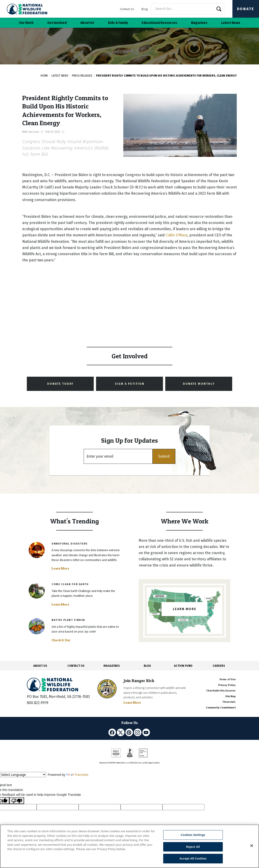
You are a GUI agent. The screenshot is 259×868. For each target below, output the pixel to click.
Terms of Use (227, 679)
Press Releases (82, 76)
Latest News (60, 76)
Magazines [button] (199, 23)
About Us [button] (87, 23)
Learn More (60, 568)
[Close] (252, 846)
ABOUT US (40, 666)
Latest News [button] (231, 23)
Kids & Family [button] (118, 23)
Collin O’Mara (177, 235)
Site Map (230, 696)
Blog (145, 9)
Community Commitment (221, 708)
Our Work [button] (26, 23)
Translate (77, 775)
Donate (246, 9)
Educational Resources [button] (159, 23)
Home (44, 76)
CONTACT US (76, 666)
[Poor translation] (17, 801)
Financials (229, 702)
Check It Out (61, 640)
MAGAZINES (112, 666)
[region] (129, 846)
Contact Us (127, 9)
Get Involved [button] (57, 23)
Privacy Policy (227, 685)
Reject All (193, 847)
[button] (164, 456)
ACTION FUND (183, 666)
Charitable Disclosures (221, 691)
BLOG (147, 666)
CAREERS (219, 666)
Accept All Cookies (193, 858)
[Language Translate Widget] (23, 775)
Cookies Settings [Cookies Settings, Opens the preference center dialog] (193, 835)
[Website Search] (188, 9)
